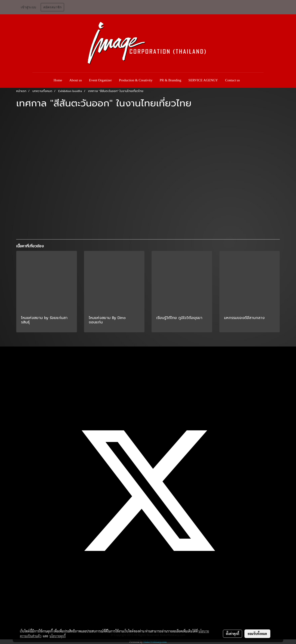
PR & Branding (171, 80)
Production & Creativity (136, 80)
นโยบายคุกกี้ (58, 636)
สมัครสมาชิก (52, 7)
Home (58, 80)
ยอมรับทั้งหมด (257, 634)
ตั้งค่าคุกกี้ (233, 634)
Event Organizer (100, 80)
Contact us (232, 80)
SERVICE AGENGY (203, 80)
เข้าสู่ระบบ (28, 7)
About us (76, 80)
